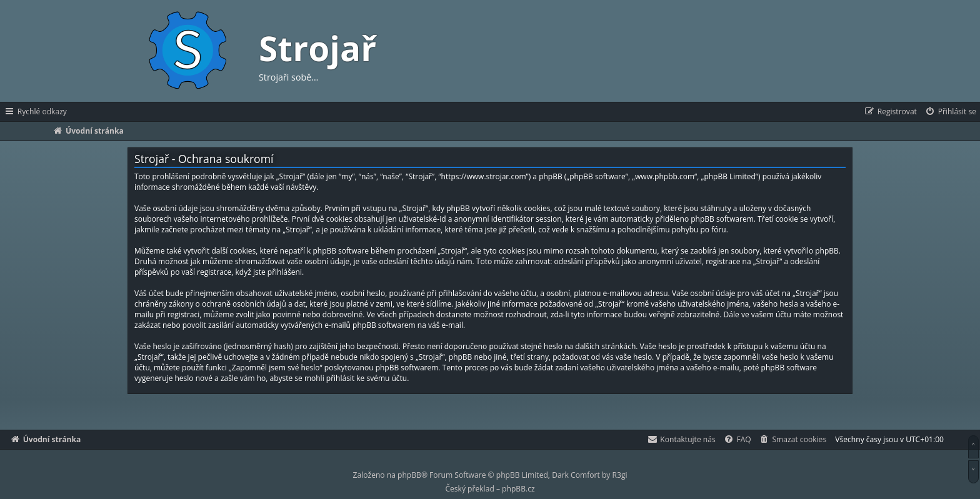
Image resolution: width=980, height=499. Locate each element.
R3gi (620, 475)
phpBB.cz (518, 489)
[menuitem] (950, 112)
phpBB (409, 475)
